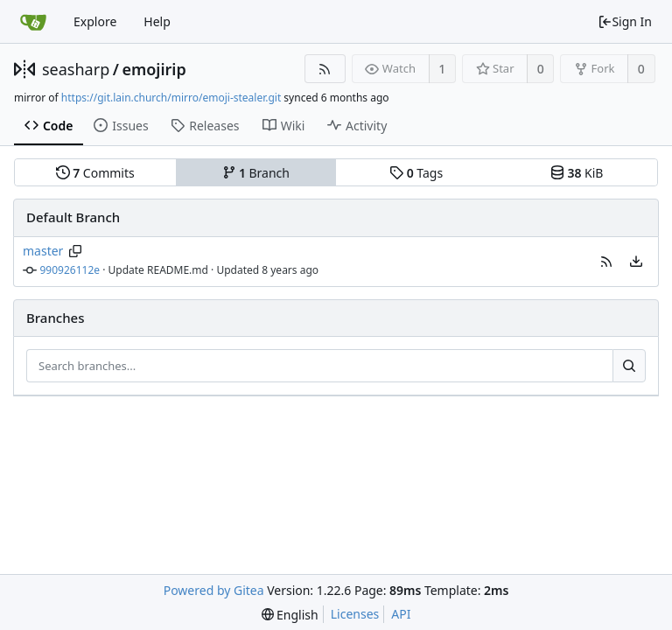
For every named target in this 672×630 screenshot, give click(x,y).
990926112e (70, 270)
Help (157, 21)
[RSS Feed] (325, 69)
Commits (95, 173)
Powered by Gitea (214, 590)
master (43, 251)
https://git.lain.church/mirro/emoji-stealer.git (171, 98)
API (401, 614)
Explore (95, 21)
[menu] (636, 262)
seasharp (76, 69)
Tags (416, 173)
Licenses (355, 614)
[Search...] (629, 366)
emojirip (154, 69)
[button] (606, 262)
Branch (256, 173)
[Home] (33, 22)
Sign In (625, 21)
